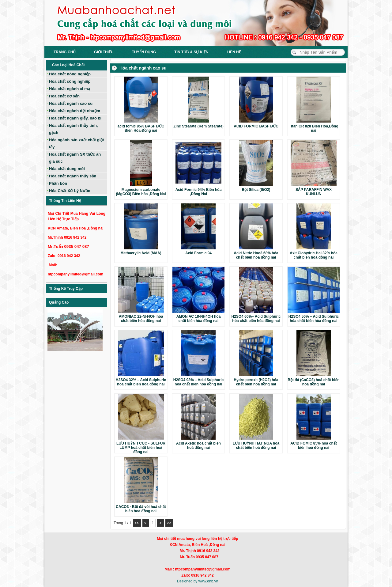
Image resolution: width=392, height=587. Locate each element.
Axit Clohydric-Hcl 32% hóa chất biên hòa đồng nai (314, 255)
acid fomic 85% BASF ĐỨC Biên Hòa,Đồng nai (141, 128)
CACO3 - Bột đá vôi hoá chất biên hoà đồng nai (141, 509)
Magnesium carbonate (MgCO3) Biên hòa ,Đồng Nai (141, 192)
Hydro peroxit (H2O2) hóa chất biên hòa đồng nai (256, 382)
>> (169, 523)
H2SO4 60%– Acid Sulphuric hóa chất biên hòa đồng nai (256, 319)
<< (137, 523)
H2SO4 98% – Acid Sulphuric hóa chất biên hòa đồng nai (198, 382)
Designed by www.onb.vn (198, 581)
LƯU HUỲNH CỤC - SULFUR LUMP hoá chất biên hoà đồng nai (141, 448)
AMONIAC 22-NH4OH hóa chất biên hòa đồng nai (141, 319)
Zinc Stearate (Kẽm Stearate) (198, 126)
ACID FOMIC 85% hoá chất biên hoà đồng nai (314, 445)
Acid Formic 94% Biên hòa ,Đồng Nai (199, 192)
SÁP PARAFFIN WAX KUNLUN (314, 192)
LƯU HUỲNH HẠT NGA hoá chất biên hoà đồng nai (256, 445)
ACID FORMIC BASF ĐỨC (256, 126)
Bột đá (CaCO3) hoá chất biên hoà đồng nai (313, 382)
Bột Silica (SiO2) (256, 190)
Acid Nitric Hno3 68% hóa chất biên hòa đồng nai (256, 255)
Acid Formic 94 (198, 253)
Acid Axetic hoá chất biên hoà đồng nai (198, 445)
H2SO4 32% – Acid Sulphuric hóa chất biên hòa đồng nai (141, 382)
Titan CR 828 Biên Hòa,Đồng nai (313, 128)
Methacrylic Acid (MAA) (141, 253)
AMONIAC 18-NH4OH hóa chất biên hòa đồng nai (199, 319)
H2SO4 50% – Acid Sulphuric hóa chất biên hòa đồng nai (314, 319)
